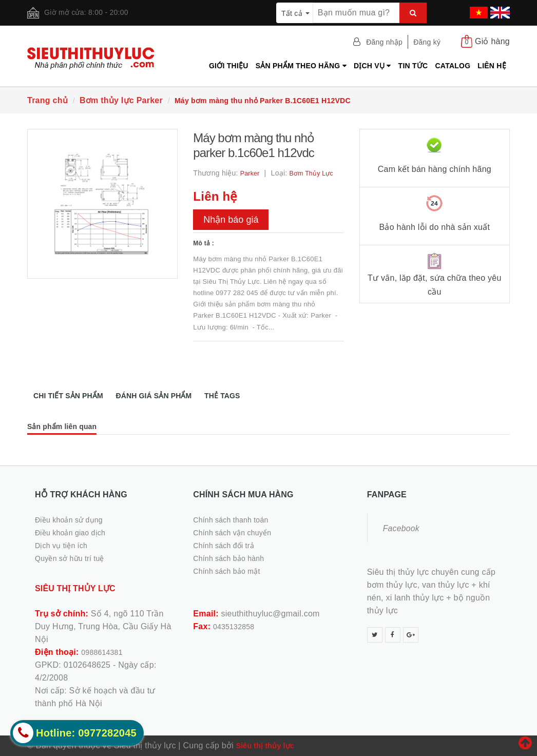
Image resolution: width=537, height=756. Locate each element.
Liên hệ (492, 66)
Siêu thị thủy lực (265, 746)
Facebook (401, 528)
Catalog (453, 66)
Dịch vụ (372, 66)
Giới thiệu (229, 66)
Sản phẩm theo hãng (301, 66)
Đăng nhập (384, 42)
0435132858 (234, 627)
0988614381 (102, 652)
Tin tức (413, 66)
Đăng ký (427, 42)
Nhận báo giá (231, 220)
